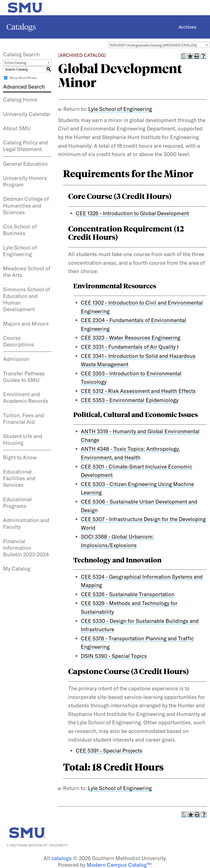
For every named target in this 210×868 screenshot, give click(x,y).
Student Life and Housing (23, 439)
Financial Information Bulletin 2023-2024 (26, 548)
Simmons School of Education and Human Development (27, 299)
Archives (187, 27)
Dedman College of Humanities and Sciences (26, 205)
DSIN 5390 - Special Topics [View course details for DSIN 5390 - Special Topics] (114, 656)
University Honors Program (25, 181)
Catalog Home (20, 99)
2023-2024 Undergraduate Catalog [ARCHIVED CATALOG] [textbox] (153, 45)
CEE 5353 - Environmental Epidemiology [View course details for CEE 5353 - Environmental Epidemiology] (130, 400)
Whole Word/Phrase (23, 78)
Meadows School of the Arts (27, 272)
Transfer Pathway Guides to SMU (24, 377)
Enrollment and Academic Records (26, 397)
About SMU (17, 128)
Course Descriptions (19, 341)
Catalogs (21, 27)
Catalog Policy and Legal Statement (25, 146)
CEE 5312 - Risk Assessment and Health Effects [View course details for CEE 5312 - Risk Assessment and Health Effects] (138, 391)
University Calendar (27, 114)
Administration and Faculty (26, 523)
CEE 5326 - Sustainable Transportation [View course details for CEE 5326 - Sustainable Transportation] (128, 594)
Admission (16, 359)
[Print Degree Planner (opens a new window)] (184, 56)
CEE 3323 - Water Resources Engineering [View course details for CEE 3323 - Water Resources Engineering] (131, 338)
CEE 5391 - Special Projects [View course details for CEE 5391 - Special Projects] (109, 750)
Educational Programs (17, 503)
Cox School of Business (20, 230)
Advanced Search (24, 87)
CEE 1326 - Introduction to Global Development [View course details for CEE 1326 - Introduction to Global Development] (132, 213)
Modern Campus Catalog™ (119, 865)
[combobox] (159, 45)
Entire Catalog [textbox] (15, 63)
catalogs (62, 858)
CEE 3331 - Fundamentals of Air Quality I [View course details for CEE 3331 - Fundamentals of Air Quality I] (130, 347)
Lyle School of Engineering (20, 251)
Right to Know (20, 457)
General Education (25, 164)
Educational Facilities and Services (19, 478)
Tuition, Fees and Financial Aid (24, 419)
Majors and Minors (26, 324)
